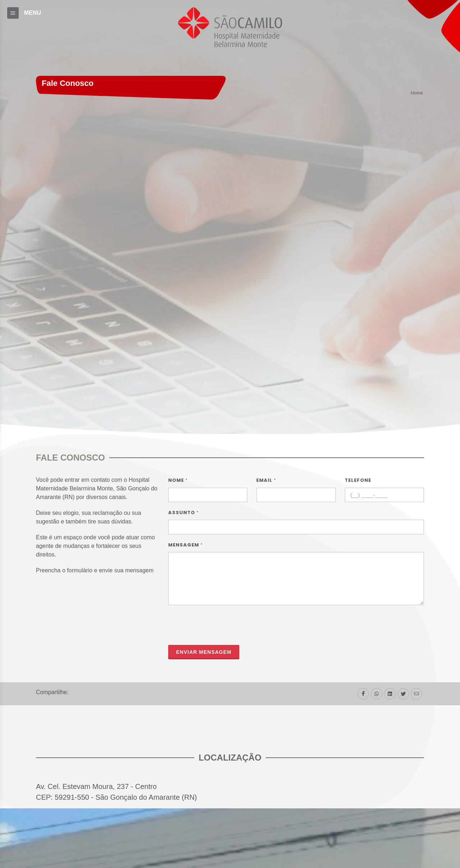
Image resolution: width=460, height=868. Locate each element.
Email (266, 480)
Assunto (183, 513)
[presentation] (223, 625)
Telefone (358, 480)
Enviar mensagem (204, 652)
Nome (178, 480)
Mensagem (185, 545)
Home (417, 93)
